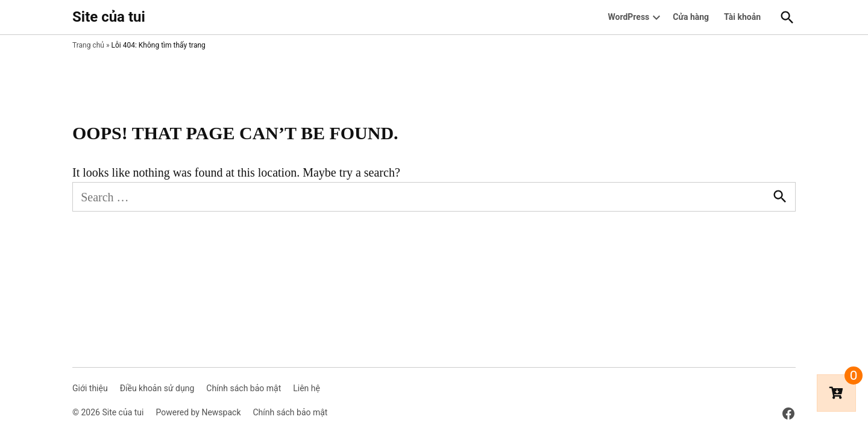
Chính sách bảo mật (244, 388)
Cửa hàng (691, 17)
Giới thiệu (90, 388)
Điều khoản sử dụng (157, 388)
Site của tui (109, 17)
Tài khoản (742, 17)
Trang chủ (88, 45)
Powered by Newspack (198, 412)
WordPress (629, 17)
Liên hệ (307, 388)
